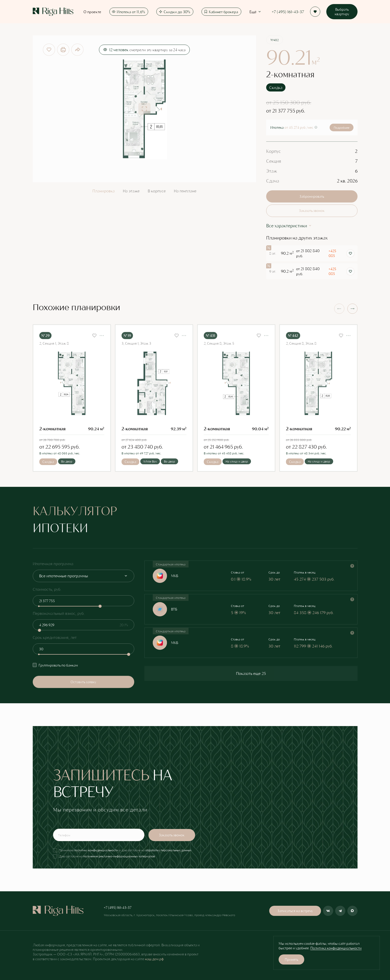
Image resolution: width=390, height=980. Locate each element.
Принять (291, 959)
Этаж (272, 171)
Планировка (104, 191)
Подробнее (342, 127)
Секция (274, 161)
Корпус (274, 151)
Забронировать (312, 196)
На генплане (185, 191)
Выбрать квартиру (342, 12)
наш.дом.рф (154, 959)
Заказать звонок (312, 210)
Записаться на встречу (295, 911)
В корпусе (157, 191)
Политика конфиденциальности (336, 948)
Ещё (256, 12)
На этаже (131, 191)
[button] (352, 309)
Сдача (273, 181)
